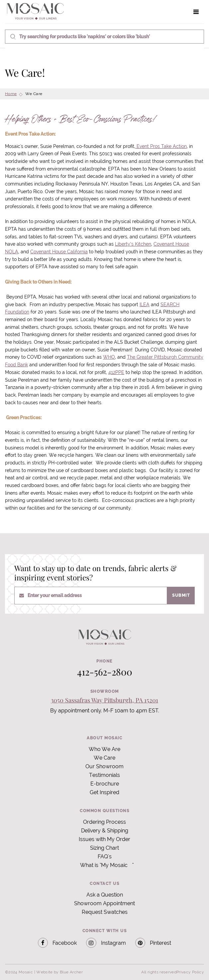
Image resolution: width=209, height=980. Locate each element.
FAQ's (105, 857)
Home (11, 94)
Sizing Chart (104, 848)
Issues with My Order (104, 839)
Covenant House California (59, 252)
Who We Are (104, 749)
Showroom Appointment (104, 903)
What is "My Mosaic (104, 865)
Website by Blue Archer (59, 972)
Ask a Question (105, 895)
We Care (104, 758)
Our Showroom (104, 766)
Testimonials (104, 775)
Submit (181, 595)
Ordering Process (104, 822)
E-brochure (105, 784)
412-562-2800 (105, 672)
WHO (109, 357)
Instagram (106, 943)
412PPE (116, 372)
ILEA (145, 305)
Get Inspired (104, 792)
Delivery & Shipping (105, 831)
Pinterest (153, 943)
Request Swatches (105, 912)
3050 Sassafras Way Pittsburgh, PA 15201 (104, 700)
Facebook (57, 943)
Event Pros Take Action (161, 146)
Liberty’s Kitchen (133, 244)
